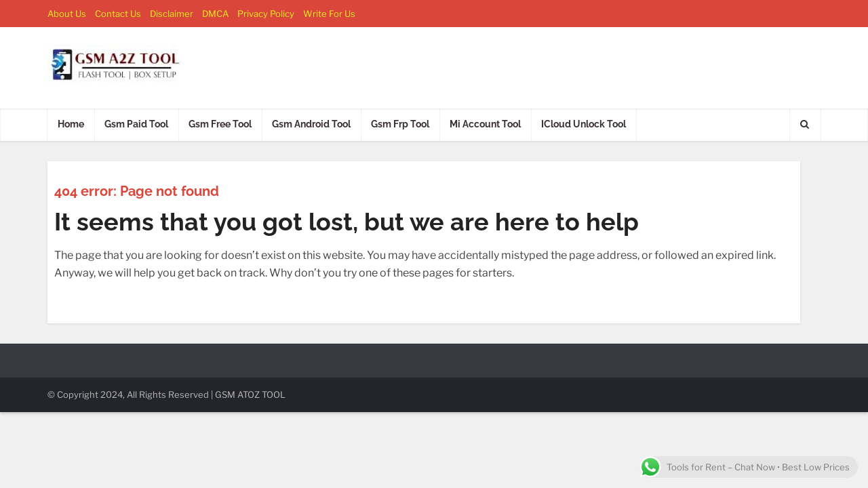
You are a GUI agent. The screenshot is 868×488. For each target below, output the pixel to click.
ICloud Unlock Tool (584, 124)
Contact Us (118, 14)
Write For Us (329, 14)
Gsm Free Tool (220, 124)
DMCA (215, 14)
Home (71, 124)
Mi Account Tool (485, 124)
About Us (67, 14)
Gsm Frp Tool (400, 124)
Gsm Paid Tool (136, 124)
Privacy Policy (266, 14)
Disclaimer (172, 14)
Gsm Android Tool (311, 124)
